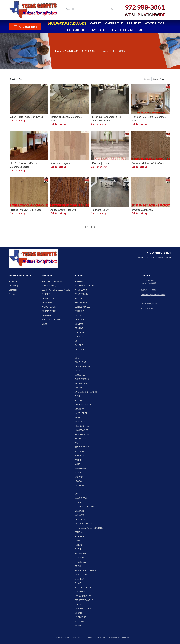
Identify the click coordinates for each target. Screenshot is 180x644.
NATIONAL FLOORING (85, 524)
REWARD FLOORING (85, 575)
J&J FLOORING (82, 447)
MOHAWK (79, 515)
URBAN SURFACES (84, 609)
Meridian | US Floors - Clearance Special (149, 119)
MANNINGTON (82, 498)
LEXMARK (79, 486)
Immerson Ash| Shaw (142, 210)
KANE (77, 464)
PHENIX (78, 549)
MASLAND (80, 503)
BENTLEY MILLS (82, 307)
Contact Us (14, 290)
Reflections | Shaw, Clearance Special (66, 119)
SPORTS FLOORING (122, 30)
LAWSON (79, 481)
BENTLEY (79, 311)
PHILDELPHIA (81, 554)
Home (59, 51)
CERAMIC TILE (77, 30)
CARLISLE (80, 320)
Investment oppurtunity (52, 281)
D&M (77, 341)
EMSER (78, 388)
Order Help (14, 286)
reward (78, 626)
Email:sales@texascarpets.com (154, 295)
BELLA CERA (81, 303)
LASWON (79, 477)
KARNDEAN (80, 468)
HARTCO (79, 417)
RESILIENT (134, 23)
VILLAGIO (79, 622)
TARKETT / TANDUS (84, 600)
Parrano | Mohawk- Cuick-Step (148, 163)
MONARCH (80, 520)
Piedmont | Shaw (100, 210)
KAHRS (78, 460)
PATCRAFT (80, 537)
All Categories (28, 27)
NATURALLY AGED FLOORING (89, 528)
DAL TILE (79, 345)
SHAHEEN (80, 579)
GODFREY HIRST (83, 405)
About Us (13, 281)
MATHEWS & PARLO (84, 507)
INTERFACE (80, 439)
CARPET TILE (114, 23)
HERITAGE (80, 422)
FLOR (77, 396)
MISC (142, 30)
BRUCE (78, 315)
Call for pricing (18, 120)
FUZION (78, 400)
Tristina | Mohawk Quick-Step (26, 210)
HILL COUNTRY (82, 426)
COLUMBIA (80, 332)
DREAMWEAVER (83, 366)
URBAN (78, 613)
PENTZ (78, 541)
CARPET (96, 23)
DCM (77, 354)
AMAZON (79, 281)
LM (76, 490)
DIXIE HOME (81, 362)
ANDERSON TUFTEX (85, 286)
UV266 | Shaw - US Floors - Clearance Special (24, 165)
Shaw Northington (60, 163)
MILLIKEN (79, 511)
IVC (76, 443)
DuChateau (80, 375)
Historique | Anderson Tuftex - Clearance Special (107, 119)
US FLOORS (80, 617)
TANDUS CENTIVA (83, 596)
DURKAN (79, 371)
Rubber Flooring (49, 286)
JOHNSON (80, 456)
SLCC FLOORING (83, 588)
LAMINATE (98, 30)
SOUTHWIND (81, 592)
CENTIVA (79, 328)
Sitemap (12, 294)
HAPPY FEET (81, 413)
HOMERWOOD (82, 430)
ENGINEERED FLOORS (86, 392)
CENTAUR (79, 324)
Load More (90, 227)
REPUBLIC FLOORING (85, 571)
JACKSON (79, 451)
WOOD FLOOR (155, 23)
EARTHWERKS (82, 379)
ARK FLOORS (81, 290)
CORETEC (80, 337)
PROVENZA (80, 562)
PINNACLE (80, 558)
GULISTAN (80, 409)
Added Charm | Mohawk (63, 210)
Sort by (147, 79)
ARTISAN (79, 298)
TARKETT (79, 605)
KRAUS (78, 473)
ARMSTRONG (81, 294)
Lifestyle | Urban (100, 163)
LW (76, 494)
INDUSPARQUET (83, 434)
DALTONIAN (80, 349)
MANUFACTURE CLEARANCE (67, 23)
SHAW (78, 583)
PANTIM (78, 532)
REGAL (78, 566)
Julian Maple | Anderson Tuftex (26, 117)
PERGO (78, 545)
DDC (77, 358)
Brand (12, 79)
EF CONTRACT (82, 383)
